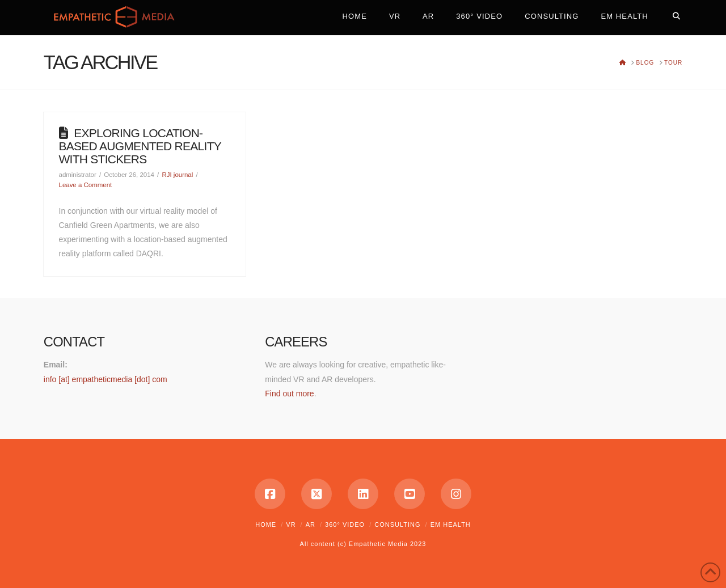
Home (266, 524)
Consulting (397, 524)
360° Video (345, 524)
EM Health (451, 524)
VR (291, 524)
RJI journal (177, 175)
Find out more (289, 394)
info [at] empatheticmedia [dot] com (105, 379)
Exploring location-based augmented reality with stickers (140, 146)
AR (311, 524)
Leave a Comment (86, 185)
